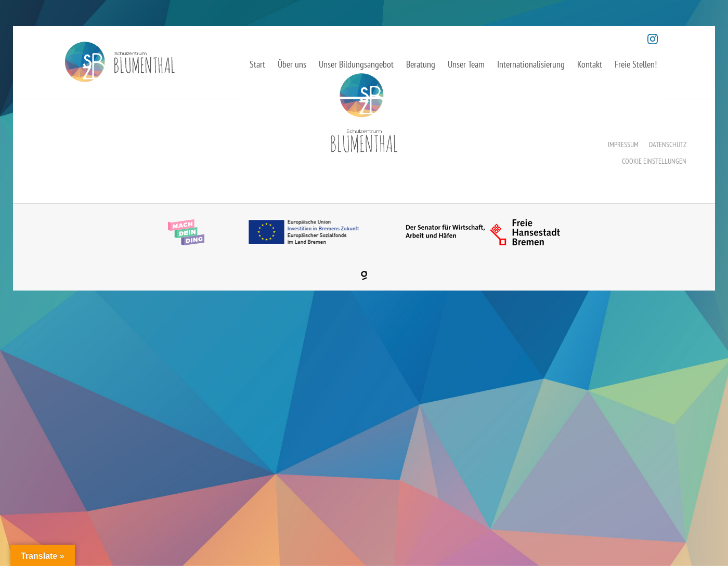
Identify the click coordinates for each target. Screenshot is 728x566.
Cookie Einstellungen (654, 161)
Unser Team (466, 64)
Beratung (421, 64)
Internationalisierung (531, 64)
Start (257, 64)
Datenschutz (668, 144)
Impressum (623, 144)
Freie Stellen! (636, 64)
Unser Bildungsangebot (356, 64)
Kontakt (590, 64)
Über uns (292, 64)
